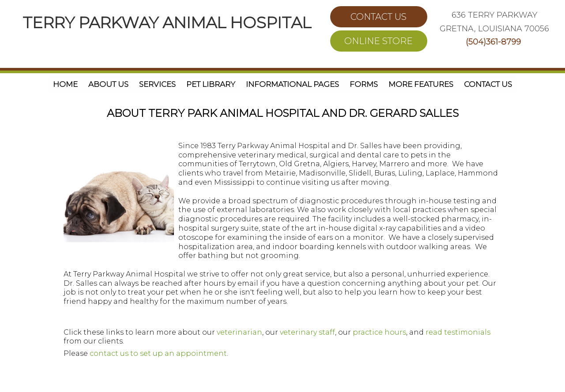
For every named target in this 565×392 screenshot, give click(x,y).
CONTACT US (379, 17)
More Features (421, 84)
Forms (364, 84)
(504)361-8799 (493, 42)
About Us (108, 84)
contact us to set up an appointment (158, 353)
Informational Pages (292, 84)
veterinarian (239, 332)
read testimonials (458, 332)
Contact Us (488, 84)
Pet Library (211, 84)
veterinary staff (307, 332)
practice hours (379, 332)
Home (65, 84)
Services (157, 84)
